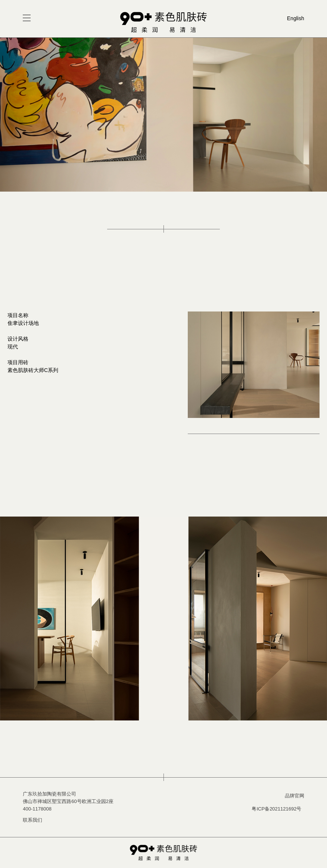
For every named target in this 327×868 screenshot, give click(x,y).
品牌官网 (295, 796)
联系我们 (32, 820)
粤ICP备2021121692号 (276, 809)
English (296, 18)
